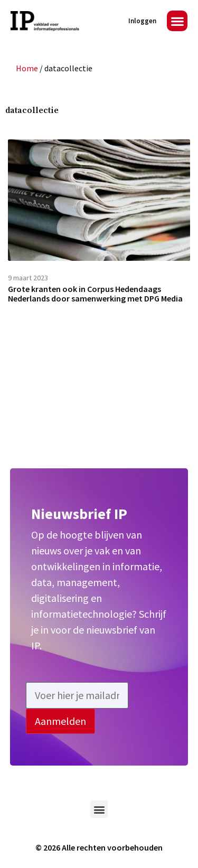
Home (27, 68)
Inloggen (142, 21)
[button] (177, 21)
